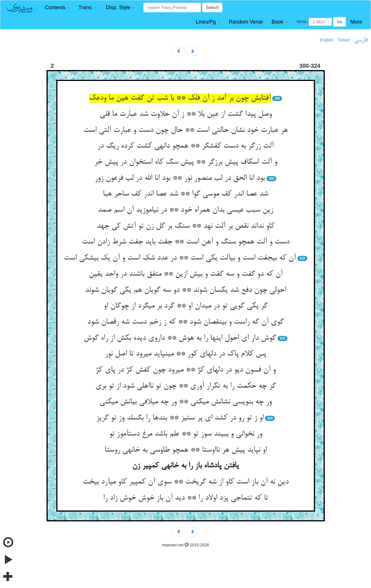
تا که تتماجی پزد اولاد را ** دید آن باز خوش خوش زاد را (186, 498)
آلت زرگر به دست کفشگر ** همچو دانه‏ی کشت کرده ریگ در (185, 146)
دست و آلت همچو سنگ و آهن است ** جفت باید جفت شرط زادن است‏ (186, 242)
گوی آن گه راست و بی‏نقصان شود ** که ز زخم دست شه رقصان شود (185, 322)
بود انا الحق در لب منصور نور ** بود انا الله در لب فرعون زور (180, 178)
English (326, 40)
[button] (57, 8)
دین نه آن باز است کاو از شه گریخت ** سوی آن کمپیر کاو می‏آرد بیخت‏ (186, 482)
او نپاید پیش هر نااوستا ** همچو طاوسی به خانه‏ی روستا (186, 450)
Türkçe (344, 40)
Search (212, 7)
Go (340, 22)
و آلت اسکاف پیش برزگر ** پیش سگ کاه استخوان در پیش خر (186, 162)
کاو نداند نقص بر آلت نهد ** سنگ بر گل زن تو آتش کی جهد (186, 226)
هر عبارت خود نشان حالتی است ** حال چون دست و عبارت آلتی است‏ (186, 130)
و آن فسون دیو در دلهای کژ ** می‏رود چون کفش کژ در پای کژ (186, 370)
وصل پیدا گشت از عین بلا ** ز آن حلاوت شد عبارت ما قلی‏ (186, 114)
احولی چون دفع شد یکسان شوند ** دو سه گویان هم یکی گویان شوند (185, 290)
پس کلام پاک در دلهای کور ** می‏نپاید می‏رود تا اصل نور (185, 354)
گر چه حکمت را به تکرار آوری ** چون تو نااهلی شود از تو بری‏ (186, 386)
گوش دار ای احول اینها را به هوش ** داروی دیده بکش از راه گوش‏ (180, 338)
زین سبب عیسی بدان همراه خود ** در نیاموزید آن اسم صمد (185, 210)
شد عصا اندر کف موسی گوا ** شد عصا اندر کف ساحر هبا (185, 194)
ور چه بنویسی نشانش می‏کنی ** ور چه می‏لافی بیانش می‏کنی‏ (185, 402)
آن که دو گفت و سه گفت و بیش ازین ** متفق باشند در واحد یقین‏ (186, 274)
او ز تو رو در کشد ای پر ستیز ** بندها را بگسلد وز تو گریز (180, 418)
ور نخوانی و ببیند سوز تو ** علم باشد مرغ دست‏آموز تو (186, 434)
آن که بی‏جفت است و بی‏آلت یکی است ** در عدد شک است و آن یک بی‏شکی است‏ (180, 258)
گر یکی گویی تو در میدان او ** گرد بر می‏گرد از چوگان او (186, 306)
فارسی (361, 40)
